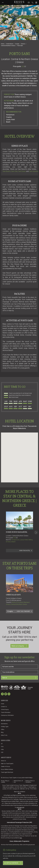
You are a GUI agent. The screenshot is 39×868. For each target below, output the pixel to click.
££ (25, 66)
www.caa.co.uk (20, 807)
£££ (24, 66)
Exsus (20, 2)
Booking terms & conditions (30, 781)
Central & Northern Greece (8, 46)
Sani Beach (6, 171)
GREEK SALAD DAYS (13, 595)
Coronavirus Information (7, 715)
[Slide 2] (13, 31)
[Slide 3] (15, 31)
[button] (20, 456)
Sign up (19, 678)
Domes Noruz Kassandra (17, 532)
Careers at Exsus (6, 767)
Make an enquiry (19, 646)
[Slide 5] (19, 31)
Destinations (10, 44)
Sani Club (14, 171)
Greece (23, 44)
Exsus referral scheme (7, 769)
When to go (4, 735)
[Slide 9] (26, 31)
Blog (2, 732)
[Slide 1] (12, 31)
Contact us (4, 707)
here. (21, 838)
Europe (17, 44)
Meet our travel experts (7, 764)
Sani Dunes (22, 171)
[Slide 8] (24, 31)
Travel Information (6, 712)
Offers (3, 729)
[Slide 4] (17, 31)
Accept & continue (13, 863)
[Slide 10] (28, 31)
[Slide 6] (20, 31)
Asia (2, 747)
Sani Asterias (34, 171)
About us (3, 761)
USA (2, 752)
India (2, 749)
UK (2, 744)
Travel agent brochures (7, 772)
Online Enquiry (5, 710)
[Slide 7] (22, 31)
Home (3, 44)
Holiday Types (5, 727)
